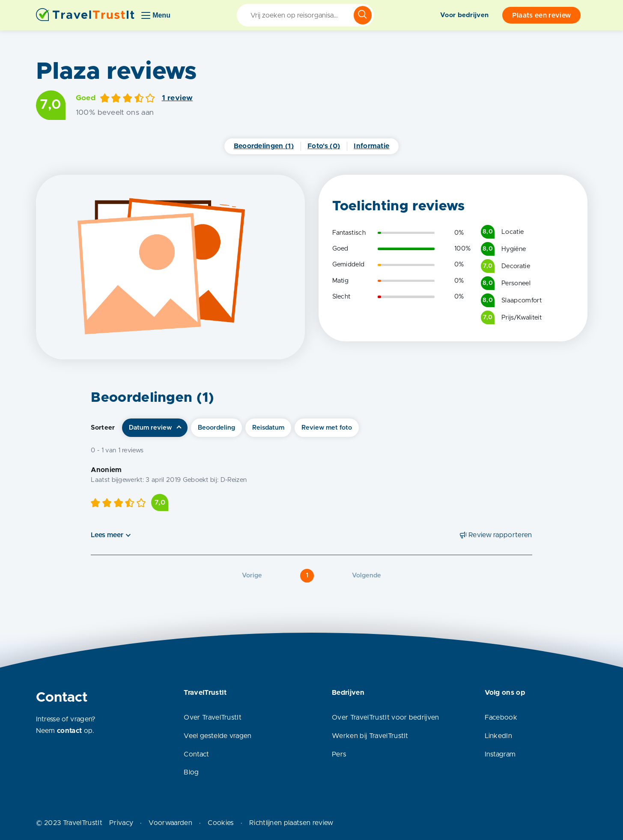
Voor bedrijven (464, 15)
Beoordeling (216, 428)
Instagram (500, 754)
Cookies (221, 823)
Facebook (501, 717)
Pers (339, 754)
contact (69, 731)
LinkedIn (499, 736)
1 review (177, 98)
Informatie (371, 146)
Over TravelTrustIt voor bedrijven (386, 717)
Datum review (150, 428)
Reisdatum (268, 428)
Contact (196, 754)
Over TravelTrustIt (213, 717)
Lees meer (107, 535)
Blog (191, 772)
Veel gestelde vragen (218, 736)
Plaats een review (541, 15)
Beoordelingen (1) (264, 146)
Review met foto (327, 428)
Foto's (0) (324, 146)
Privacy (121, 823)
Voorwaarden (170, 823)
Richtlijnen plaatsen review (291, 823)
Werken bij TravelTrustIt (370, 736)
